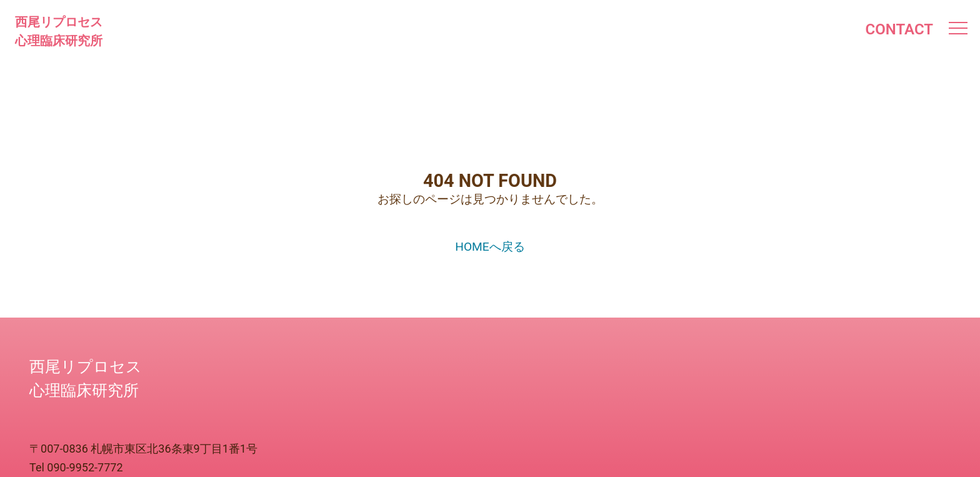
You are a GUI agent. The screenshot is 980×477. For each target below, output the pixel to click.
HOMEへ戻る (490, 247)
